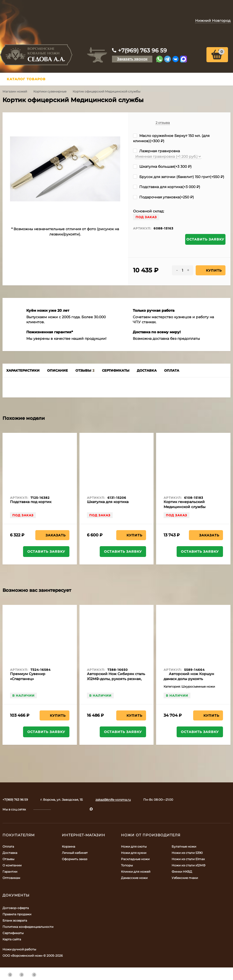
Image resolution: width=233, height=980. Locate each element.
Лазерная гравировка (156, 151)
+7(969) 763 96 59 (142, 51)
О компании (12, 865)
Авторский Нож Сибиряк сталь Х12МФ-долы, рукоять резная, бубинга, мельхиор (116, 679)
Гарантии (10, 872)
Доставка (10, 853)
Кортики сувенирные (50, 91)
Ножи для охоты (134, 846)
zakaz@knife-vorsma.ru (113, 800)
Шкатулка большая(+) (162, 167)
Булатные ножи (184, 846)
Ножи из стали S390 (187, 853)
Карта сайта (12, 939)
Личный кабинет (75, 853)
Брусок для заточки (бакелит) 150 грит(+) (179, 177)
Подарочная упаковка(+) (163, 197)
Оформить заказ (75, 859)
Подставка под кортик (31, 502)
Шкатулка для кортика (108, 502)
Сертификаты (13, 933)
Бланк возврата (15, 920)
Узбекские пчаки (185, 878)
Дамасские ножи (134, 878)
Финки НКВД (182, 872)
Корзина (69, 846)
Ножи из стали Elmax (188, 859)
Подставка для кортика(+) (167, 187)
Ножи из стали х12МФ (189, 865)
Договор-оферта (16, 908)
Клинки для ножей (136, 872)
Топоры (127, 865)
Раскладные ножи (135, 859)
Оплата (8, 846)
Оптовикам (11, 878)
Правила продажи (17, 914)
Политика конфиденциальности (28, 927)
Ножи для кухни (134, 853)
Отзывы (8, 859)
